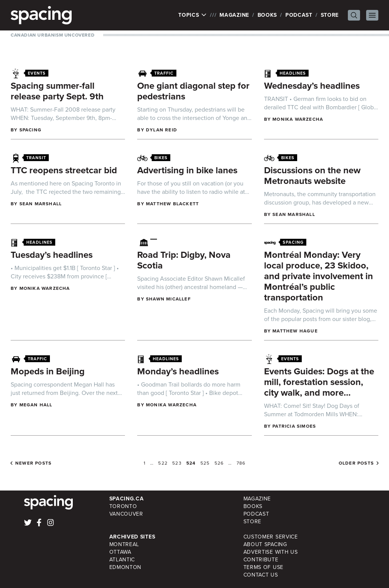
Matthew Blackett (172, 204)
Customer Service (271, 537)
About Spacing (265, 544)
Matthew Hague (295, 331)
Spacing (30, 130)
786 (241, 463)
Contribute (261, 560)
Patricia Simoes (294, 426)
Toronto (123, 506)
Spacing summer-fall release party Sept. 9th (57, 91)
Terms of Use (263, 567)
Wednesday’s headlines (312, 86)
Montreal (124, 544)
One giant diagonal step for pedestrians (193, 91)
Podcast (299, 15)
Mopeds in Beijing (48, 371)
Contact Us (261, 575)
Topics (193, 15)
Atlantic (122, 560)
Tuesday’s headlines (52, 255)
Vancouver (126, 514)
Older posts (356, 463)
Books (267, 15)
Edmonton (126, 567)
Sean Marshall (41, 204)
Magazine (234, 15)
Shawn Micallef (168, 299)
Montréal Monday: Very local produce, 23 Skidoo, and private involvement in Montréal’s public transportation (319, 276)
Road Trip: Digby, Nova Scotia (184, 260)
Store (330, 15)
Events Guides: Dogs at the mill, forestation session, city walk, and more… (319, 382)
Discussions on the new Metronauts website (312, 176)
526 (219, 463)
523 (177, 463)
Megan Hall (36, 405)
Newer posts (33, 463)
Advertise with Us (271, 552)
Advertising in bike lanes (187, 170)
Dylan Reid (162, 130)
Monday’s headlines (178, 371)
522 (163, 463)
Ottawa (120, 552)
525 (205, 463)
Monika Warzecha (298, 119)
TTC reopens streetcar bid (64, 170)
